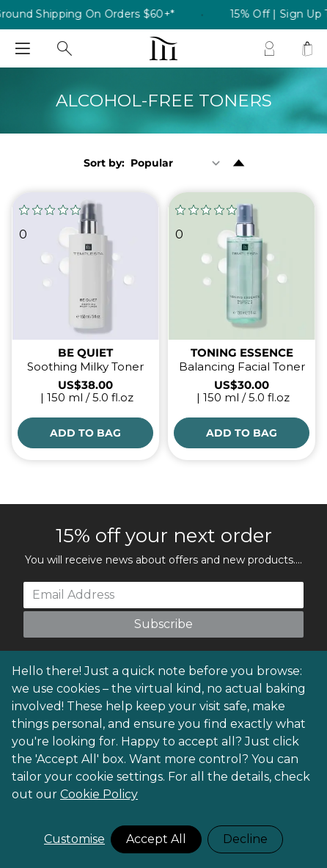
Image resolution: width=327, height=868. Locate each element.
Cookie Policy (99, 794)
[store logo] (163, 48)
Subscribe (163, 624)
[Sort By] (179, 163)
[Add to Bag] (85, 433)
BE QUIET (85, 353)
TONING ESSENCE (242, 353)
